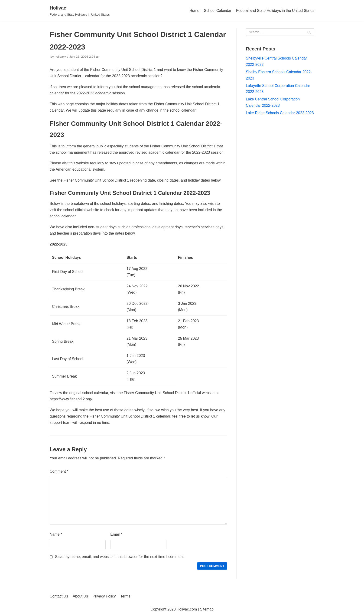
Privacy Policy (104, 596)
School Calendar (218, 11)
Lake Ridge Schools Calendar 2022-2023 (280, 113)
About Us (80, 596)
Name (56, 534)
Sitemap (207, 609)
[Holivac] (80, 11)
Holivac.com (187, 609)
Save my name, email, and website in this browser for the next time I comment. (120, 557)
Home (194, 11)
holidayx (60, 57)
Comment (59, 471)
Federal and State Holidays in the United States (275, 11)
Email (116, 534)
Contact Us (59, 596)
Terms (126, 596)
